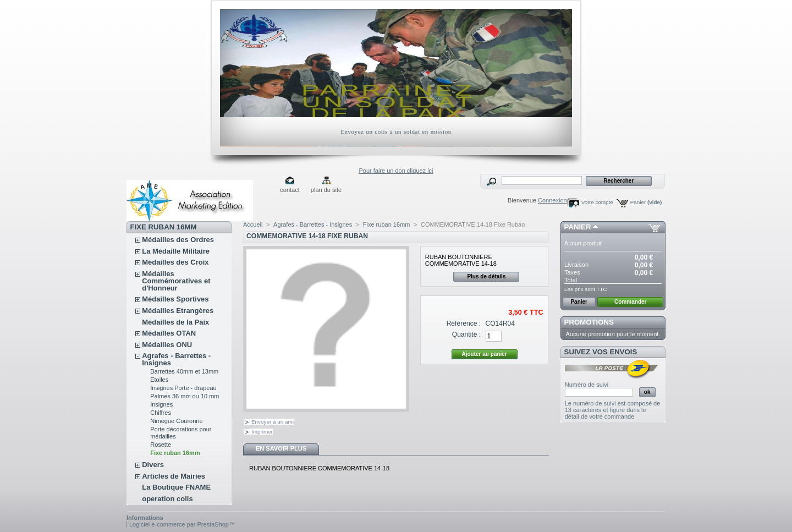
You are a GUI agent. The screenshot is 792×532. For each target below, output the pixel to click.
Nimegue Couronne (176, 421)
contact (290, 190)
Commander (630, 302)
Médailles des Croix (175, 262)
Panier (646, 202)
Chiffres (161, 413)
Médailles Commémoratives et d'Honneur (176, 281)
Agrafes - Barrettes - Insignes (176, 359)
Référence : (464, 323)
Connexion (552, 200)
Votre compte (597, 202)
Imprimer (262, 432)
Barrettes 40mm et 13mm (184, 371)
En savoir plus (281, 448)
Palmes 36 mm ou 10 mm (185, 396)
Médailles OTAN (169, 333)
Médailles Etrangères (178, 311)
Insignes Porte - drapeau (183, 388)
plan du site (326, 190)
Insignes (161, 404)
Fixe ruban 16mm (175, 453)
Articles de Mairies (174, 476)
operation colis (167, 499)
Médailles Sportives (175, 299)
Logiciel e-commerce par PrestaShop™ (182, 524)
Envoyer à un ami (273, 422)
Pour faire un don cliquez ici (396, 171)
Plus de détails (486, 276)
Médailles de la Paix (175, 322)
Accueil (253, 224)
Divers (153, 465)
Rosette (161, 445)
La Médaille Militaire (176, 251)
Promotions (589, 322)
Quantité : (466, 334)
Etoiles (159, 380)
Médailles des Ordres (178, 240)
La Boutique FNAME (176, 487)
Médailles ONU (167, 345)
